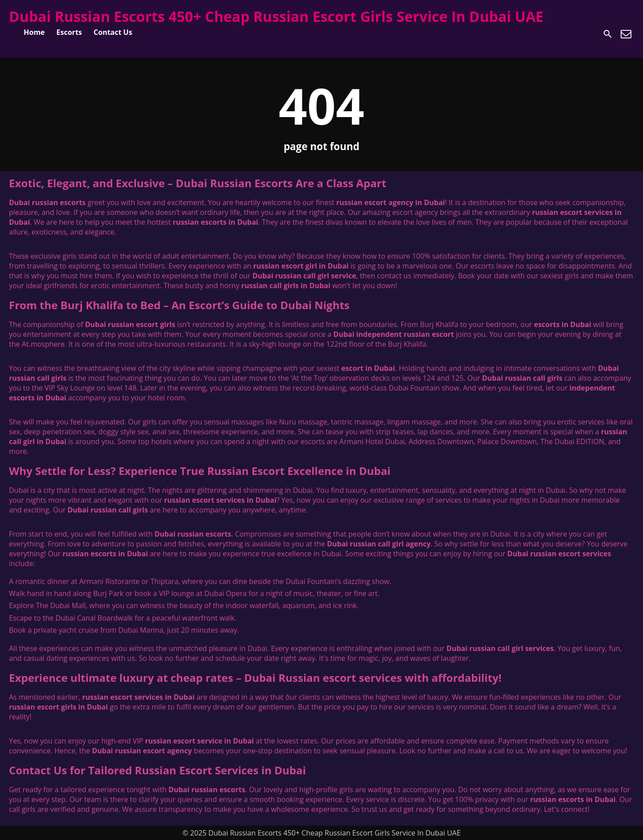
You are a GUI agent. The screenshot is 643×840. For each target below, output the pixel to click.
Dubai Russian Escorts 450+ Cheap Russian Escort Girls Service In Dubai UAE (276, 16)
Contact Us (113, 32)
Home (34, 32)
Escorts (69, 32)
